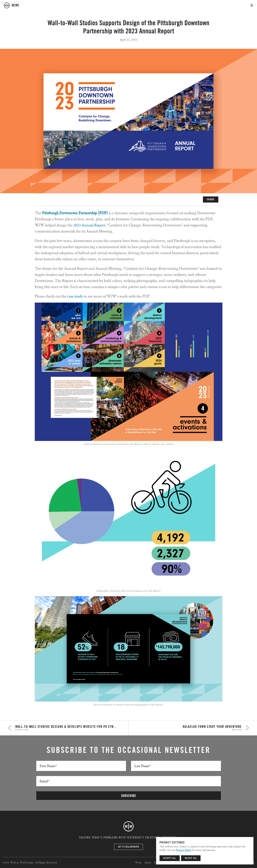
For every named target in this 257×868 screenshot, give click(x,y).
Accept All (170, 858)
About (148, 862)
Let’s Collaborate (129, 847)
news (15, 5)
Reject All (191, 858)
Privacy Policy (184, 850)
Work (138, 862)
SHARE (211, 199)
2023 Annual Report (89, 225)
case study (75, 296)
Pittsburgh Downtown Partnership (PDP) (75, 213)
